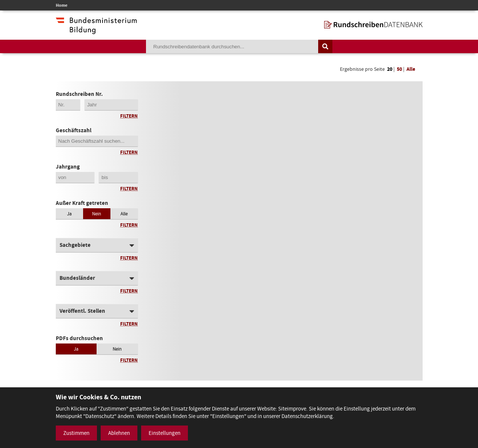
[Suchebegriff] (232, 46)
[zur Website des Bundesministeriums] (96, 30)
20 (390, 69)
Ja (69, 214)
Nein (97, 214)
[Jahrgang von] (75, 177)
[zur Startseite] (373, 25)
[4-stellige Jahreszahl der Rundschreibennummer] (111, 105)
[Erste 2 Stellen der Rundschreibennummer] (68, 105)
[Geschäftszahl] (97, 141)
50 (399, 69)
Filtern (129, 116)
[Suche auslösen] (325, 46)
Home (62, 5)
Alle (411, 69)
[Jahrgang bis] (118, 177)
